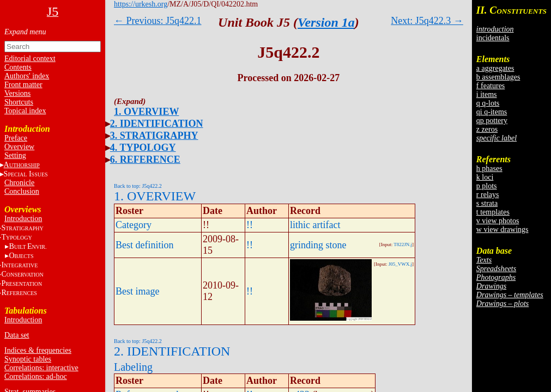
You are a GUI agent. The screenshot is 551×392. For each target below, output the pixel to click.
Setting (15, 155)
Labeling (133, 367)
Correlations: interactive (41, 368)
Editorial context (30, 59)
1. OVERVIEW (146, 112)
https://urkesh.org (141, 4)
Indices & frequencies (38, 350)
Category (134, 225)
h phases (489, 169)
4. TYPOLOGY (143, 148)
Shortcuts (19, 102)
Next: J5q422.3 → (427, 21)
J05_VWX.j (400, 264)
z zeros (487, 129)
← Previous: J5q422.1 (158, 21)
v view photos (498, 221)
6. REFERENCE (145, 160)
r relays (488, 195)
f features (491, 86)
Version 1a (326, 22)
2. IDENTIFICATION (157, 124)
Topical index (25, 111)
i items (487, 94)
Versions (17, 93)
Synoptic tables (28, 359)
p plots (487, 186)
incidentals (493, 38)
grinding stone (318, 245)
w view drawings (502, 229)
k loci (485, 177)
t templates (493, 212)
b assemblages (498, 77)
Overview (19, 147)
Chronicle (19, 183)
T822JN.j (403, 244)
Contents (18, 67)
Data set (17, 335)
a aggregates (495, 68)
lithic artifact (315, 225)
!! (250, 225)
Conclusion (22, 191)
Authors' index (27, 76)
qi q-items (492, 112)
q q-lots (488, 103)
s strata (487, 203)
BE (28, 246)
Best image (137, 291)
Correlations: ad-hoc (36, 376)
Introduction (23, 219)
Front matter (23, 85)
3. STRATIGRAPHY (154, 136)
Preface (16, 138)
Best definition (145, 245)
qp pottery (492, 121)
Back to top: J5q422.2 (138, 186)
